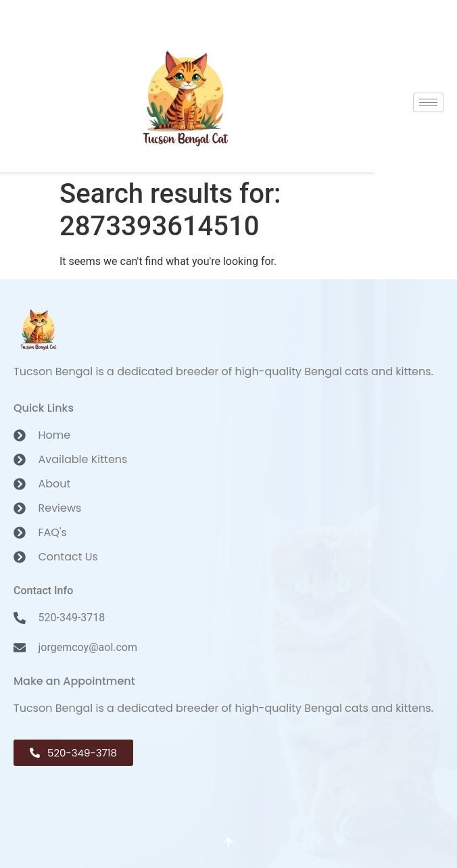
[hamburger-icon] (428, 102)
